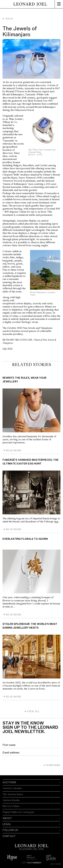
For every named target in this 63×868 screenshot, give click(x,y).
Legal (7, 824)
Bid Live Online (11, 806)
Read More (14, 451)
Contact (9, 836)
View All (33, 711)
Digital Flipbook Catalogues (18, 812)
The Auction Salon (13, 794)
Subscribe (53, 765)
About (7, 818)
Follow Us (10, 830)
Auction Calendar (12, 788)
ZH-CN (54, 864)
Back (9, 19)
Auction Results (11, 800)
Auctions (9, 782)
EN (59, 864)
